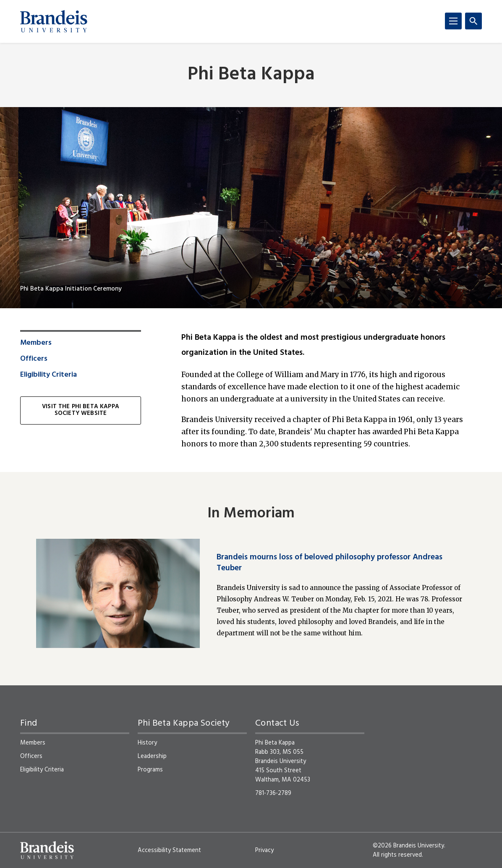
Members (36, 343)
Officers (34, 359)
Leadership (152, 756)
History (147, 743)
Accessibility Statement (169, 850)
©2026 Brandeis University (408, 846)
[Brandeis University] (54, 21)
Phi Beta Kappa (251, 75)
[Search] (473, 21)
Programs (150, 770)
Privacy (264, 850)
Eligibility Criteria (48, 375)
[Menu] (453, 21)
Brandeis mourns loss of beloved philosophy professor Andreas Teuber (329, 563)
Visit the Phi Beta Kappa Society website (81, 410)
